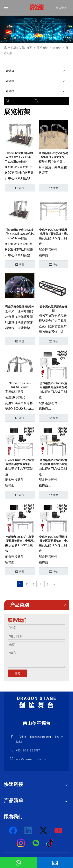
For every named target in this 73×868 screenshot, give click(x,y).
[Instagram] (21, 843)
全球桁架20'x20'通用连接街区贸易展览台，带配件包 (53, 539)
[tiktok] (51, 843)
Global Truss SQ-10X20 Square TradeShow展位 (20, 385)
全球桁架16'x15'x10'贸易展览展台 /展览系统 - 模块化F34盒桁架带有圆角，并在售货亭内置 (53, 155)
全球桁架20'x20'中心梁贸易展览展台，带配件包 (20, 539)
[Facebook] (13, 831)
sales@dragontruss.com (31, 759)
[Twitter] (44, 831)
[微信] (36, 843)
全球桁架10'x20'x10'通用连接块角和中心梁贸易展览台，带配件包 (53, 462)
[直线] (36, 714)
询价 (20, 188)
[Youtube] (59, 831)
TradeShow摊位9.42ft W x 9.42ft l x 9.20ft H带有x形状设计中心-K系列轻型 (20, 232)
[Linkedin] (28, 831)
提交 (18, 673)
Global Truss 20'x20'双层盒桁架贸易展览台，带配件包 (20, 462)
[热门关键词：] (8, 101)
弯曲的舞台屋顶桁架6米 (20, 307)
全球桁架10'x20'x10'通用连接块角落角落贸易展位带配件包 (53, 385)
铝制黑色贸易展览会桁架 (53, 309)
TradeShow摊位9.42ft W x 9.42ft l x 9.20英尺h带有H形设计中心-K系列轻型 (20, 155)
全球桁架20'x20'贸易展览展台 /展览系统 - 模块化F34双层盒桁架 (53, 232)
